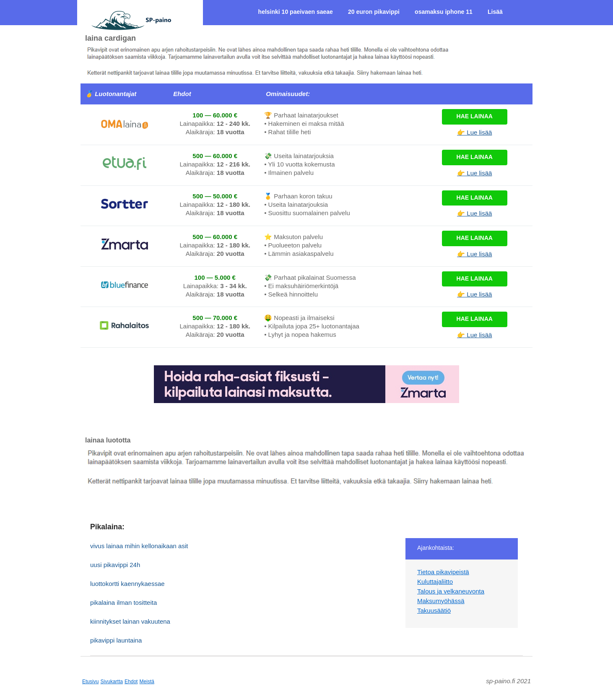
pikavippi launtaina (116, 640)
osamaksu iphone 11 (444, 12)
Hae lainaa (475, 116)
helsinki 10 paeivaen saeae (296, 12)
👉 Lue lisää (474, 132)
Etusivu (90, 682)
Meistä (147, 682)
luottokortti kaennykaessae (127, 584)
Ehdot (131, 682)
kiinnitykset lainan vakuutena (130, 621)
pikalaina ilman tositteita (123, 602)
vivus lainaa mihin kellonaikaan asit (139, 546)
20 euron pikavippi (374, 12)
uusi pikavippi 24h (115, 565)
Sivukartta (112, 682)
